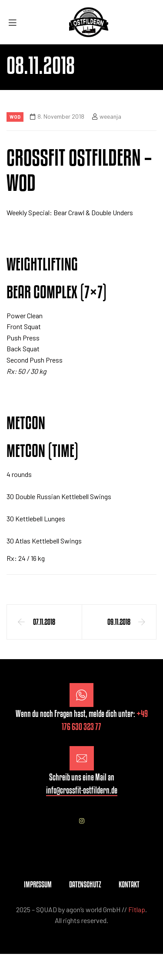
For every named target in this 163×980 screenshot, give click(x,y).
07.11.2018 (44, 622)
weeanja (110, 116)
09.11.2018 (119, 622)
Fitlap (137, 909)
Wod (15, 117)
